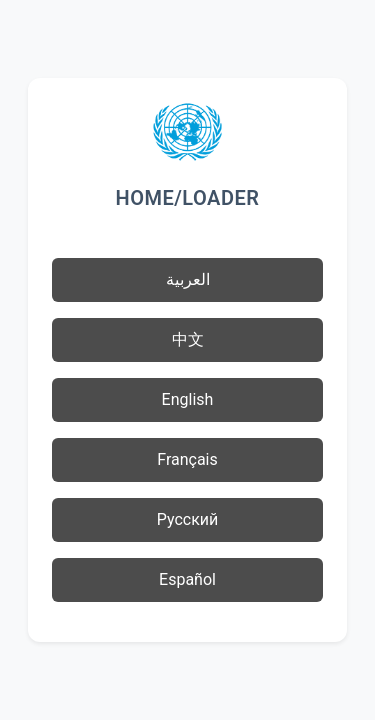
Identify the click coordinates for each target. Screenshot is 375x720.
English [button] (188, 399)
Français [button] (187, 459)
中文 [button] (188, 339)
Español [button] (187, 579)
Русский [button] (188, 519)
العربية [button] (188, 279)
